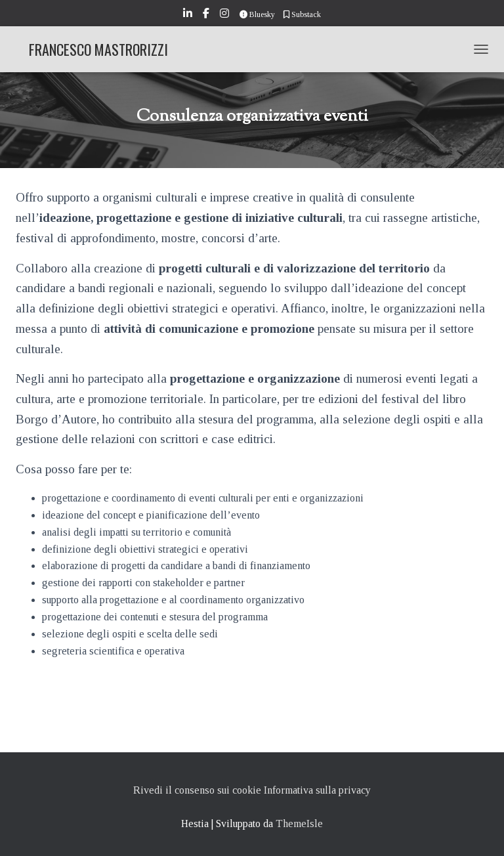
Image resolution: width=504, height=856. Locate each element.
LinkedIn (189, 15)
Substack (302, 14)
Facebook (207, 15)
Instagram (225, 15)
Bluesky (257, 14)
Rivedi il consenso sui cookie (197, 790)
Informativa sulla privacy (317, 790)
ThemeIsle (299, 824)
